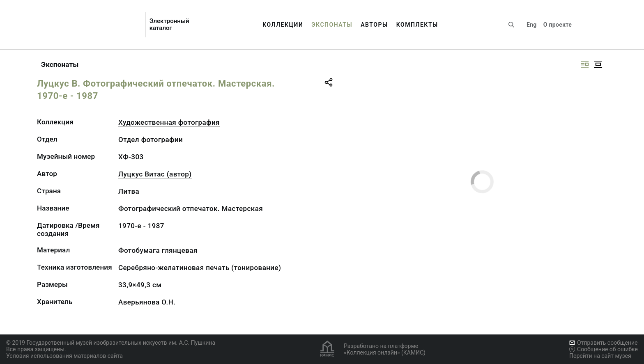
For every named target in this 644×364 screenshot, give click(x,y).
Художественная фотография (169, 122)
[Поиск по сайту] (511, 25)
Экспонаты (332, 25)
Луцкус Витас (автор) (155, 174)
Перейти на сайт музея (600, 356)
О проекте (558, 25)
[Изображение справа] (585, 64)
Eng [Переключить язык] (532, 25)
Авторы (374, 25)
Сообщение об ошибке (604, 349)
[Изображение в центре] (598, 64)
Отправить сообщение (603, 343)
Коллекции (283, 25)
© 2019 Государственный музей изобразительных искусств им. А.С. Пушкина (111, 343)
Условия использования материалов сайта (64, 356)
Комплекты (417, 25)
